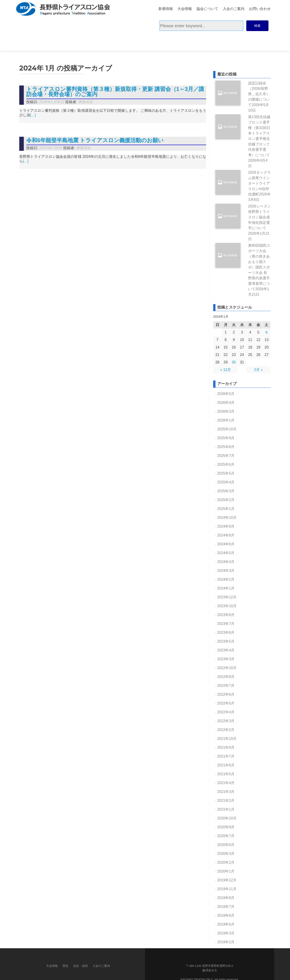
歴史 (65, 949)
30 (234, 345)
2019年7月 (226, 889)
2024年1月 (226, 571)
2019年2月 (226, 925)
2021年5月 (226, 757)
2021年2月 (226, 783)
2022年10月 (227, 651)
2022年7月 (226, 668)
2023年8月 (226, 598)
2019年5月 (226, 907)
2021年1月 (226, 792)
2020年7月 (226, 819)
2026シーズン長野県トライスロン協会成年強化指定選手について (259, 205)
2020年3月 (226, 836)
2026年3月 (226, 394)
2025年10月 (227, 412)
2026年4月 (226, 385)
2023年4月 (226, 633)
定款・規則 (81, 949)
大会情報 (185, 9)
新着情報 (166, 9)
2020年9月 (226, 810)
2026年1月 (226, 403)
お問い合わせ (260, 9)
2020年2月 (226, 845)
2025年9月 (226, 421)
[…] (33, 98)
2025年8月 (226, 430)
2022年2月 (226, 713)
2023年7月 (226, 606)
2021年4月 (226, 766)
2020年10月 (227, 801)
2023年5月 (226, 624)
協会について (207, 9)
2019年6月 (226, 898)
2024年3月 (226, 553)
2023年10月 (227, 589)
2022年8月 (226, 659)
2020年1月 (226, 854)
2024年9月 (226, 509)
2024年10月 (227, 500)
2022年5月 (226, 686)
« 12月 (226, 352)
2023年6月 (226, 615)
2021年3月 (226, 774)
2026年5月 (226, 377)
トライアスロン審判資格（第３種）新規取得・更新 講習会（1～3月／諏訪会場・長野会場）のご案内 (115, 74)
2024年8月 (226, 518)
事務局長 (85, 85)
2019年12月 (227, 863)
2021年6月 (226, 748)
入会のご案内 (234, 9)
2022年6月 (226, 677)
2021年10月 (227, 721)
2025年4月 (226, 465)
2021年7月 (226, 739)
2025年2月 (226, 483)
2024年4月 (226, 545)
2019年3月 (226, 916)
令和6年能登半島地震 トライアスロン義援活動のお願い (95, 123)
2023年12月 (227, 580)
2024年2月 (226, 562)
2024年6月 (226, 527)
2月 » (258, 352)
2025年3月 (226, 474)
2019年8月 (226, 881)
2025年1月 (226, 491)
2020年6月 (226, 828)
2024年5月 (226, 536)
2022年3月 (226, 704)
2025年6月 (226, 447)
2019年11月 (227, 872)
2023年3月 (226, 642)
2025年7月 (226, 438)
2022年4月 (226, 695)
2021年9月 (226, 730)
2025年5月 (226, 456)
